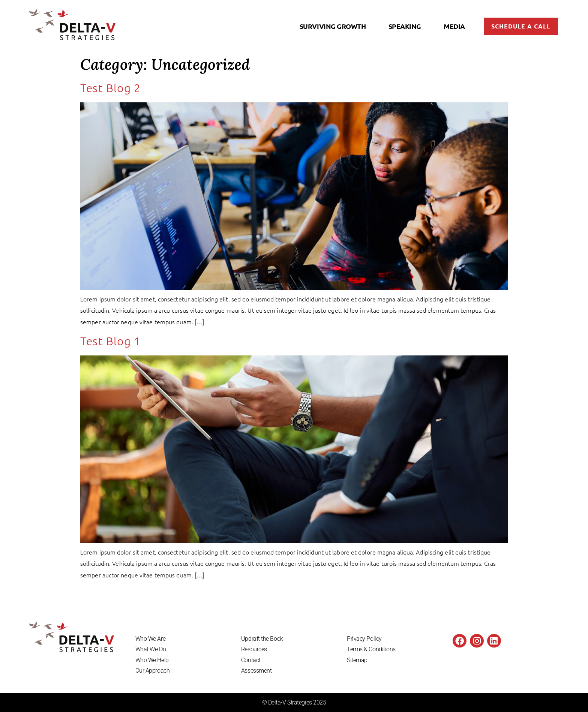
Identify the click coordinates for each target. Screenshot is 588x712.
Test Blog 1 (110, 341)
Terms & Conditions (371, 649)
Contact (251, 660)
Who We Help (152, 660)
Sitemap (357, 660)
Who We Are (151, 639)
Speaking (405, 26)
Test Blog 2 (110, 88)
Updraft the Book (262, 639)
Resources (254, 649)
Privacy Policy (364, 639)
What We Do (151, 649)
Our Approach (153, 671)
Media (454, 26)
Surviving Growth (333, 26)
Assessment (256, 671)
